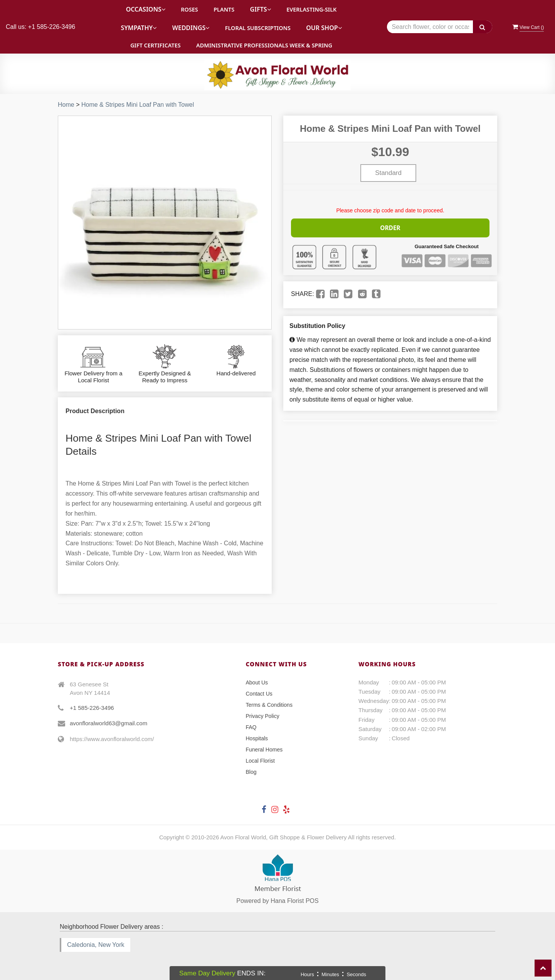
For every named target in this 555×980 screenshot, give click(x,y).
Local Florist (260, 761)
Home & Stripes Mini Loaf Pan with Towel (138, 105)
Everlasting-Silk (311, 9)
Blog (251, 772)
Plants (224, 9)
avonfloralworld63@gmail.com (108, 723)
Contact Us (259, 694)
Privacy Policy (263, 716)
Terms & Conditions (269, 705)
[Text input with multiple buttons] (440, 27)
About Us (257, 682)
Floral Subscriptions (258, 28)
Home (66, 105)
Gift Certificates (155, 45)
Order (390, 227)
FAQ (251, 727)
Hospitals (257, 738)
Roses (189, 9)
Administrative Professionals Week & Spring (264, 45)
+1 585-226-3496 (92, 708)
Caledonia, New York (96, 945)
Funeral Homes (264, 750)
